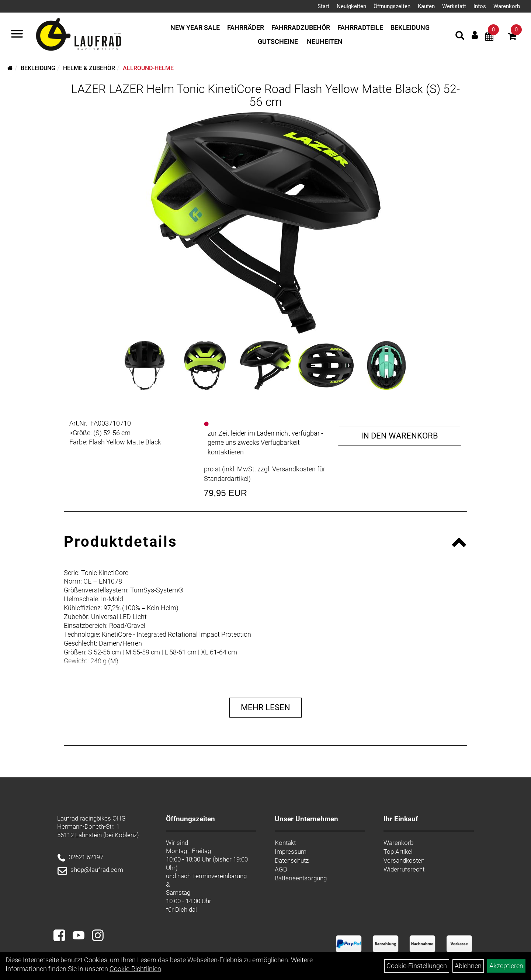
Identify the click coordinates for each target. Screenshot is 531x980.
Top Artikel (398, 852)
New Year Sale (195, 27)
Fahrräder (246, 27)
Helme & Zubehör (89, 68)
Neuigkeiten (351, 6)
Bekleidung (410, 27)
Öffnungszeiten (392, 6)
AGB (281, 869)
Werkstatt (454, 6)
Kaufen (426, 6)
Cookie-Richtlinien (135, 969)
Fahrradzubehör (301, 27)
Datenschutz (292, 860)
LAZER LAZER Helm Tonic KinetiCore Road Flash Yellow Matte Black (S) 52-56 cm (265, 95)
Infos (480, 6)
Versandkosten (404, 860)
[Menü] (17, 35)
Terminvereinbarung (219, 876)
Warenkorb (507, 6)
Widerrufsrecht (404, 869)
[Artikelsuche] (460, 37)
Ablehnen (468, 966)
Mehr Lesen (265, 707)
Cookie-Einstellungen (417, 966)
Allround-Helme (148, 68)
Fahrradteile (360, 27)
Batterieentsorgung (301, 878)
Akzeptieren (506, 966)
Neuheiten (325, 42)
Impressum (291, 852)
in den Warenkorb (400, 436)
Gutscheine (278, 42)
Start (323, 6)
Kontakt (285, 843)
